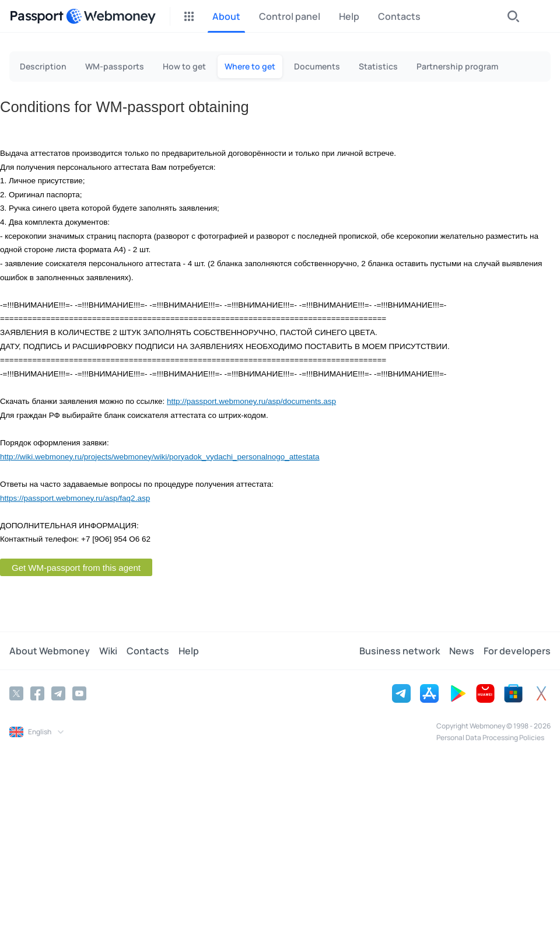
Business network (400, 651)
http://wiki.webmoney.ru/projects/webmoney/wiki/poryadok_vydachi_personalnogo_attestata (160, 457)
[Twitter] (16, 693)
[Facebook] (37, 693)
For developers (517, 651)
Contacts (148, 651)
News (462, 651)
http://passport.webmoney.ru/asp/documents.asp (251, 401)
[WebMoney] (111, 16)
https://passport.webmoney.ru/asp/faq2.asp (75, 498)
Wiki (108, 651)
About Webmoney (50, 651)
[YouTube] (79, 693)
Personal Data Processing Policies (490, 737)
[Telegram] (58, 693)
